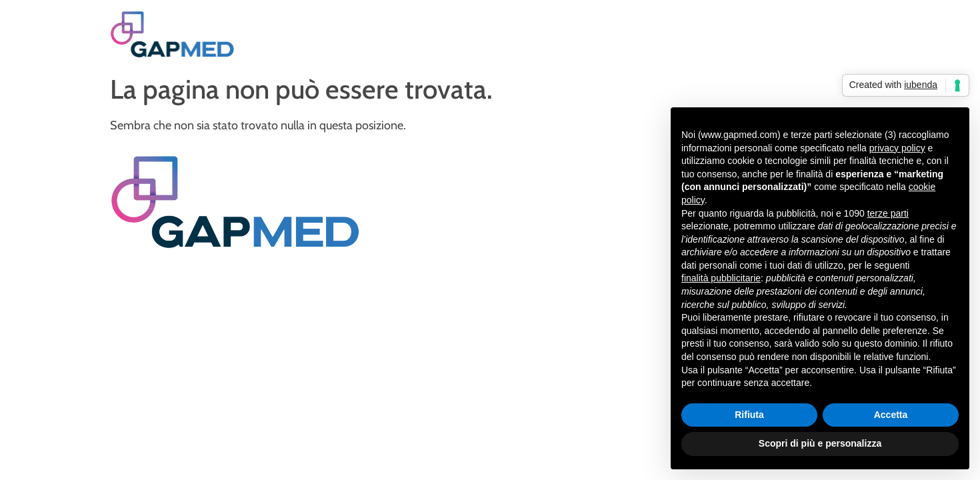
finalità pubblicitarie (721, 278)
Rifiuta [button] (749, 415)
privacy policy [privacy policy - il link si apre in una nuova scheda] (897, 148)
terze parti (888, 213)
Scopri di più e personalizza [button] (820, 443)
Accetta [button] (891, 415)
